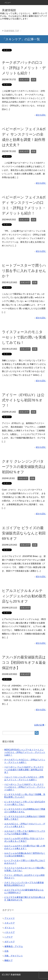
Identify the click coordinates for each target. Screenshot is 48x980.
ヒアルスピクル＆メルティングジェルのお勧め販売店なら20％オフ (24, 596)
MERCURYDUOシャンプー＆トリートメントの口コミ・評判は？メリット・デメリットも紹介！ (25, 752)
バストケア (10, 932)
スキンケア (24, 80)
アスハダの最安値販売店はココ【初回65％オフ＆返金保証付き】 (24, 663)
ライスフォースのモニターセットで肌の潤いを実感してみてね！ (24, 337)
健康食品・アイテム (14, 946)
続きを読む (41, 115)
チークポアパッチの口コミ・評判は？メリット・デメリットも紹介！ (24, 68)
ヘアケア (9, 937)
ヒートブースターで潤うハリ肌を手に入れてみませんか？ (24, 271)
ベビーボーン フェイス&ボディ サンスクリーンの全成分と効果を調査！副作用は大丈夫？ (24, 770)
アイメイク (10, 918)
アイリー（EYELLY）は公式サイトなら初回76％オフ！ (23, 400)
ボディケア (10, 942)
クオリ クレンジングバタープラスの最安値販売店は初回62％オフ (24, 467)
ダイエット (10, 928)
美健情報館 (9, 10)
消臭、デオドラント (14, 956)
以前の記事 (39, 725)
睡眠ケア (9, 960)
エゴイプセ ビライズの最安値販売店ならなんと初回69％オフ (24, 533)
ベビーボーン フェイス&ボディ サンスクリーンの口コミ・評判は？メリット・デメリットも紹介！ (25, 787)
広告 (34, 80)
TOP (12, 31)
